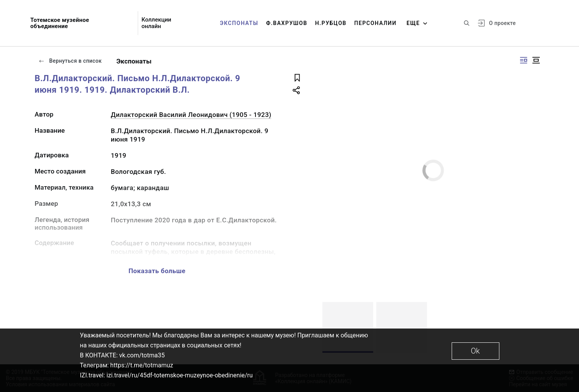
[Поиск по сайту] (467, 23)
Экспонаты (239, 23)
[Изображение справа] (524, 60)
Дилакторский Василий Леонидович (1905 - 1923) (191, 115)
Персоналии (375, 23)
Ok (475, 351)
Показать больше (157, 271)
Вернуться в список (70, 61)
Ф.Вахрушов (286, 23)
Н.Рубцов (331, 23)
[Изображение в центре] (536, 60)
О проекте (502, 23)
